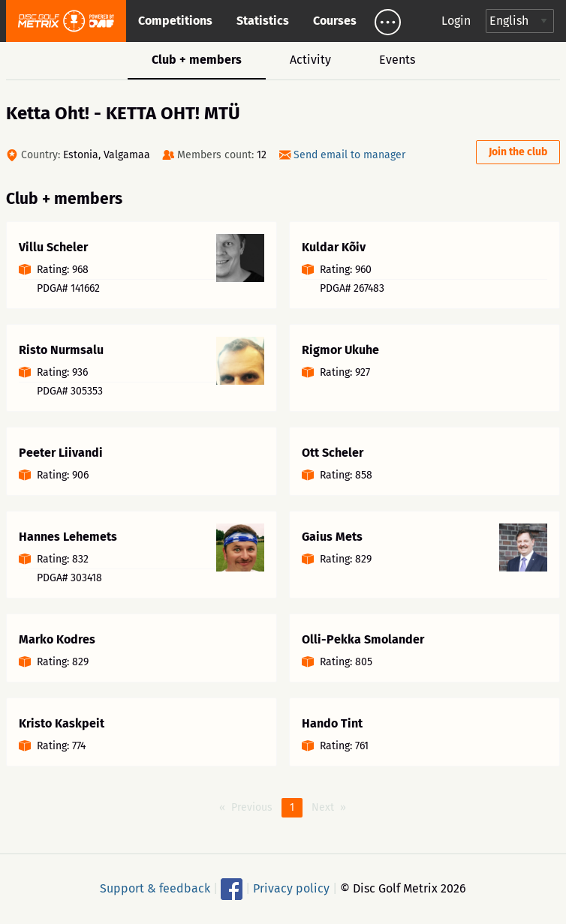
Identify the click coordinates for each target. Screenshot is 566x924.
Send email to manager (349, 155)
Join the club (518, 152)
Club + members (197, 60)
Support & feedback (155, 888)
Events (397, 60)
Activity (310, 60)
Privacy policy (291, 888)
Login (456, 21)
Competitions (175, 21)
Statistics (263, 21)
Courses (335, 21)
